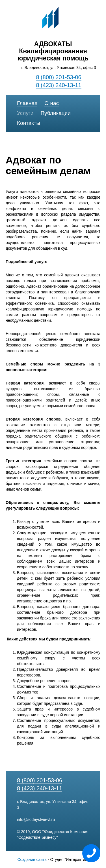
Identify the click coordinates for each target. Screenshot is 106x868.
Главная (27, 103)
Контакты (29, 123)
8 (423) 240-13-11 (59, 85)
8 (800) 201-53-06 (59, 77)
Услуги (25, 113)
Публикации (56, 113)
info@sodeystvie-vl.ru (36, 819)
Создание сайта (32, 859)
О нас (52, 103)
